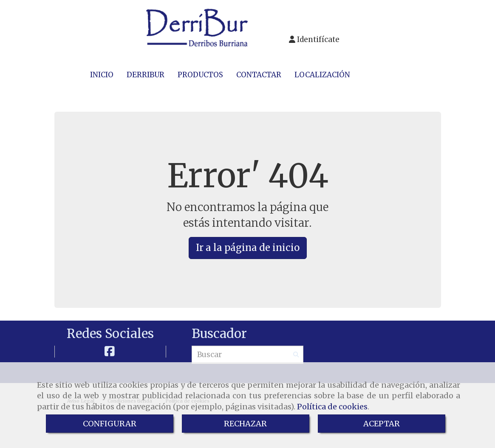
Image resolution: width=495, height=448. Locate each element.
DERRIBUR (146, 75)
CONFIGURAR (110, 424)
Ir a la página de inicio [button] (248, 248)
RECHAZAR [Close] (245, 424)
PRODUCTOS (200, 75)
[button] (314, 38)
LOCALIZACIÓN (322, 75)
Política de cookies (332, 407)
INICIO (102, 75)
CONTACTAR (259, 75)
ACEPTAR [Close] (382, 424)
